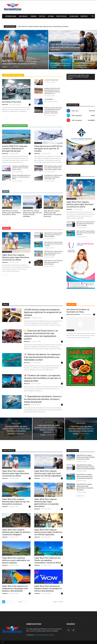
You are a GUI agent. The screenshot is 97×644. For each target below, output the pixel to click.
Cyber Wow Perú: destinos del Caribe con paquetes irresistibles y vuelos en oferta (48, 560)
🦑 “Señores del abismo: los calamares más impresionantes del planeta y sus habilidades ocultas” (42, 357)
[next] (92, 27)
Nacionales (23, 16)
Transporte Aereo (7, 58)
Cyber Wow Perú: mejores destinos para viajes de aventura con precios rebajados (53, 262)
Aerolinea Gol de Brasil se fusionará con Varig (78, 311)
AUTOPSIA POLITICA (12, 102)
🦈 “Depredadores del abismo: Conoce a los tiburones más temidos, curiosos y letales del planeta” (43, 399)
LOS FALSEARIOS (49, 99)
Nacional (5, 99)
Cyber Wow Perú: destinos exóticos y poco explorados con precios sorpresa (16, 560)
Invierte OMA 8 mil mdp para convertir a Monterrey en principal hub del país (15, 149)
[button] (93, 16)
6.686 (20, 602)
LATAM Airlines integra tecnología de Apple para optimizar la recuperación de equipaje (43, 312)
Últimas (51, 16)
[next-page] (6, 118)
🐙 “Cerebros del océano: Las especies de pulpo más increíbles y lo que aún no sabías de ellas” (42, 378)
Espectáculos (62, 16)
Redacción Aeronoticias (73, 314)
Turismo (33, 16)
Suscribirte (91, 120)
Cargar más (81, 496)
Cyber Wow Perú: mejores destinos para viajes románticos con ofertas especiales (48, 532)
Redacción (5, 105)
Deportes (84, 16)
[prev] (89, 27)
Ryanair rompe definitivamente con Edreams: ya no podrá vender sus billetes (21, 177)
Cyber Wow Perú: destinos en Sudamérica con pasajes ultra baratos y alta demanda (15, 588)
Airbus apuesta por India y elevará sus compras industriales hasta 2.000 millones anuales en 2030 (53, 168)
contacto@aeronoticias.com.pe (44, 635)
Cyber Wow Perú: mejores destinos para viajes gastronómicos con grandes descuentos (53, 214)
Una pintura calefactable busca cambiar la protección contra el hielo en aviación (20, 168)
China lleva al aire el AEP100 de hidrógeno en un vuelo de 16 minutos (48, 149)
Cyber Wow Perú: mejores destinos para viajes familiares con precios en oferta (12, 213)
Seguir (93, 116)
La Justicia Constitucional (51, 80)
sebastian (5, 262)
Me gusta (92, 111)
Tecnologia (74, 16)
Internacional (11, 16)
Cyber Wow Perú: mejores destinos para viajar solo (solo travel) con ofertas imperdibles (32, 214)
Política (42, 16)
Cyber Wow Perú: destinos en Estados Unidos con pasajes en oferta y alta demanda (48, 588)
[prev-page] (3, 118)
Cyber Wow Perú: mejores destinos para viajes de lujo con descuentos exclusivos (45, 26)
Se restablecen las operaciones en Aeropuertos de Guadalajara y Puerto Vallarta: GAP (53, 177)
